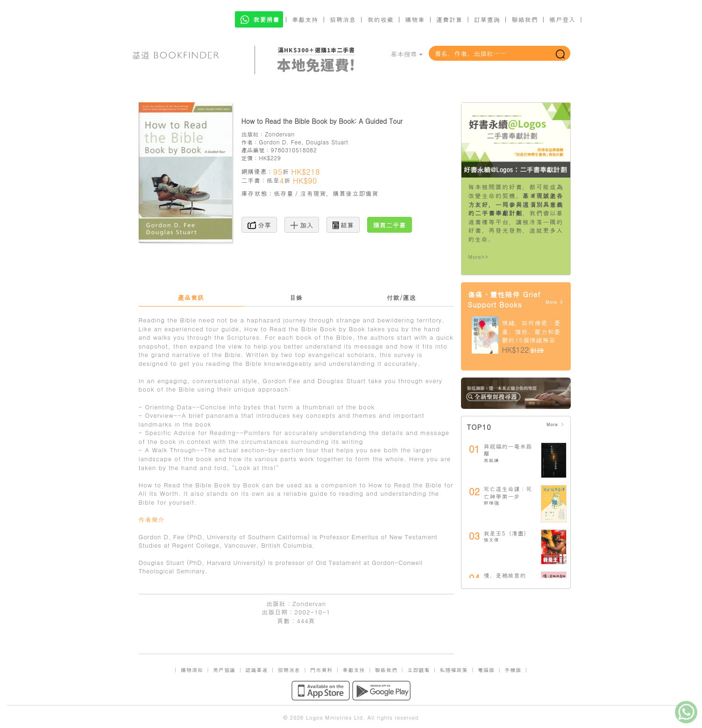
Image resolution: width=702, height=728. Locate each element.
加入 (302, 225)
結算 (343, 225)
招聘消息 (343, 19)
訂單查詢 (487, 19)
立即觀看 (418, 670)
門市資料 (321, 670)
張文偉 (492, 540)
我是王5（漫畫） (507, 533)
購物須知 (192, 670)
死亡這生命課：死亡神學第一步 (508, 492)
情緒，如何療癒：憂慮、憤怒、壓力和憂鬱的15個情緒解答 (532, 331)
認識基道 (256, 670)
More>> (479, 257)
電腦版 (486, 670)
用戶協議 (224, 670)
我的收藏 (381, 19)
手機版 (513, 670)
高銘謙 (492, 460)
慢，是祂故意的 (505, 575)
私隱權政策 (454, 670)
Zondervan (280, 134)
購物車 (415, 19)
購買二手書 (390, 225)
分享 (259, 225)
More (555, 302)
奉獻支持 (305, 19)
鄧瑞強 (492, 503)
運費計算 (449, 19)
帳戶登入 (562, 19)
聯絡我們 (525, 19)
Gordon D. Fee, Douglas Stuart (303, 142)
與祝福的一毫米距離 (508, 450)
